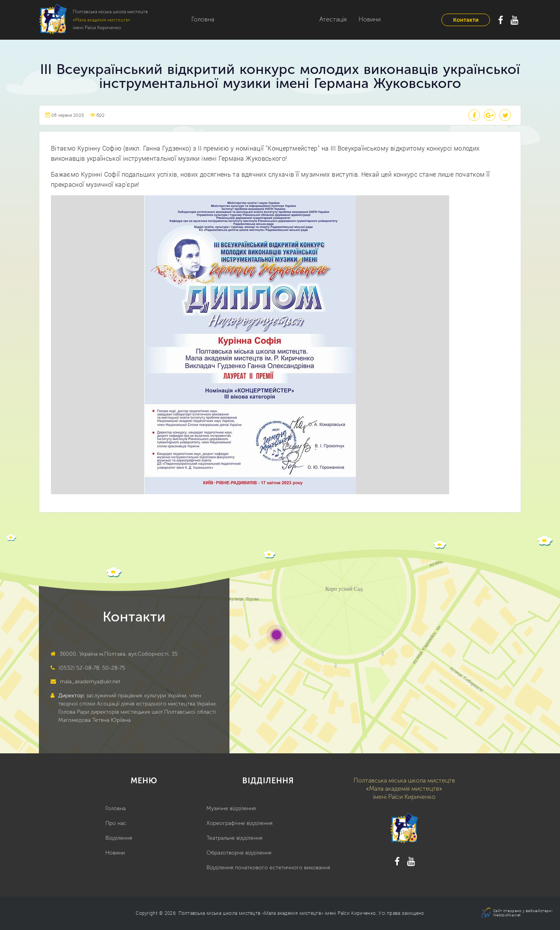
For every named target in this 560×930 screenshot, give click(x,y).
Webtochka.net (507, 915)
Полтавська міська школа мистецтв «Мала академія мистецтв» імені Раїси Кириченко (277, 913)
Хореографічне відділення (240, 823)
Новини (356, 19)
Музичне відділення (231, 808)
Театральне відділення (234, 838)
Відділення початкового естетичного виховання (268, 868)
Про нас (116, 823)
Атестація (320, 19)
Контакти (466, 20)
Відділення (119, 838)
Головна (203, 19)
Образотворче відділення (239, 853)
